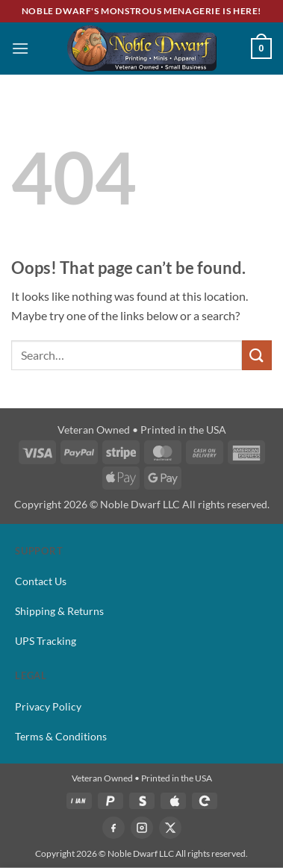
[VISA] (79, 801)
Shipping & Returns (59, 611)
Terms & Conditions (61, 736)
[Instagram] (142, 828)
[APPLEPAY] (173, 801)
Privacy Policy (48, 706)
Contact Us (41, 581)
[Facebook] (113, 828)
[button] (20, 48)
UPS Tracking (46, 641)
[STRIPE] (142, 801)
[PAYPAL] (111, 801)
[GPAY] (205, 801)
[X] (170, 828)
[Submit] (257, 355)
